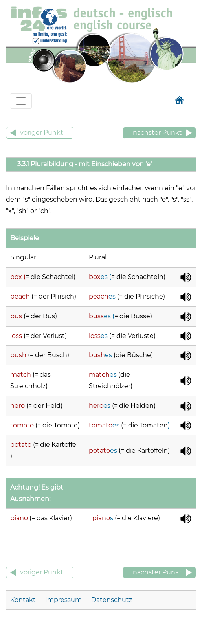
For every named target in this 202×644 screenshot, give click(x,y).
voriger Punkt (42, 133)
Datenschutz (112, 600)
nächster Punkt (157, 133)
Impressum (63, 600)
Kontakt (24, 600)
